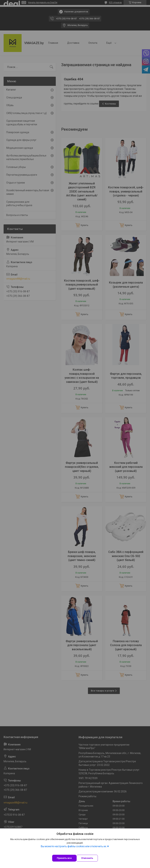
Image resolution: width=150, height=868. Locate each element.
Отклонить (87, 858)
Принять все (64, 858)
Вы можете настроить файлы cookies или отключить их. (74, 846)
